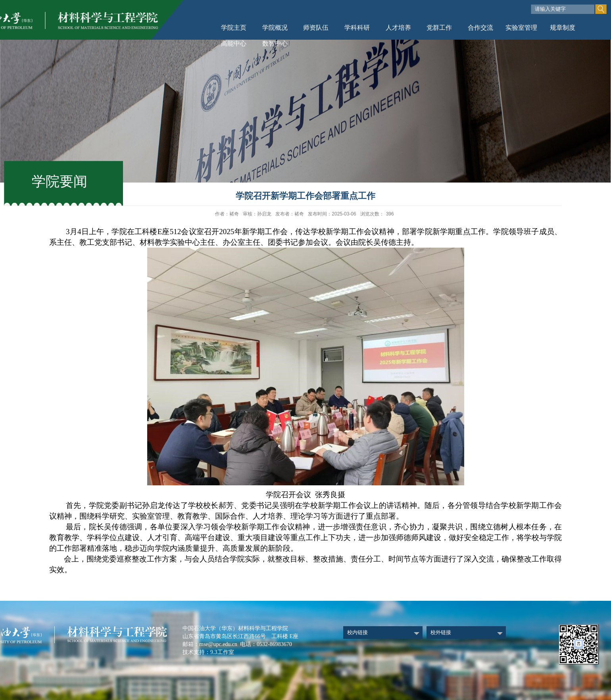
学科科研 (357, 28)
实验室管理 (521, 28)
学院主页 (234, 28)
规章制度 (563, 28)
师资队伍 (316, 28)
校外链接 (441, 632)
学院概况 (275, 28)
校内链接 (357, 632)
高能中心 (234, 43)
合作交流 (480, 28)
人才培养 (398, 28)
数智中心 (275, 43)
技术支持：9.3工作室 (208, 652)
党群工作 (439, 28)
